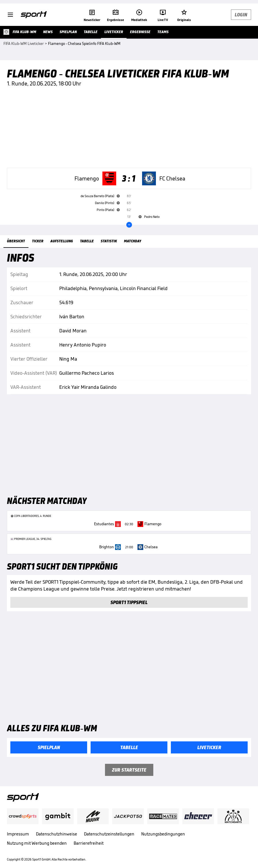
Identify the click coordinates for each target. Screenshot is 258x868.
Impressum (18, 834)
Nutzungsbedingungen (163, 834)
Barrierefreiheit (89, 843)
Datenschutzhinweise (57, 834)
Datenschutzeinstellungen (109, 834)
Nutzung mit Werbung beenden (37, 843)
